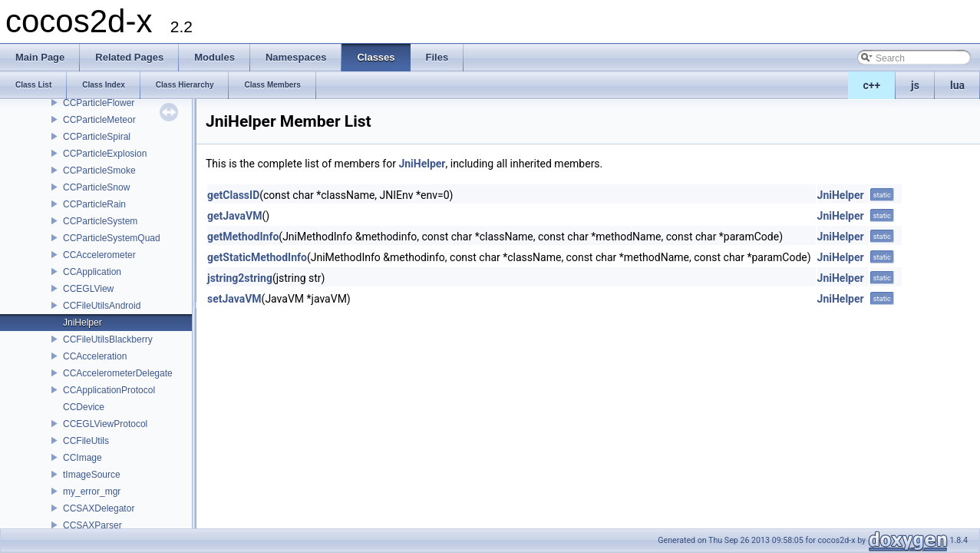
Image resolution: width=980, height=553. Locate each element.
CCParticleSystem (100, 221)
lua (957, 85)
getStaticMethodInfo (257, 257)
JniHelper (82, 323)
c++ (872, 85)
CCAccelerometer (99, 255)
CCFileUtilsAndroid (102, 306)
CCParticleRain (94, 204)
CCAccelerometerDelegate (118, 373)
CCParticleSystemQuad (112, 238)
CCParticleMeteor (99, 120)
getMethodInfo (243, 237)
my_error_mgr (92, 492)
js (915, 85)
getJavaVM (234, 216)
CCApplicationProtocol (109, 390)
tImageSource (92, 475)
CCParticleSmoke (99, 171)
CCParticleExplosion (105, 154)
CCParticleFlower (99, 103)
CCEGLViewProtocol (105, 424)
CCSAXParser (92, 525)
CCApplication (92, 272)
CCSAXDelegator (99, 508)
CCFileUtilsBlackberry (108, 339)
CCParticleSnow (96, 187)
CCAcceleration (95, 356)
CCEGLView (88, 289)
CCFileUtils (86, 441)
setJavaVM (234, 299)
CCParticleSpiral (97, 137)
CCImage (82, 458)
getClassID (233, 195)
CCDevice (84, 407)
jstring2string (240, 278)
